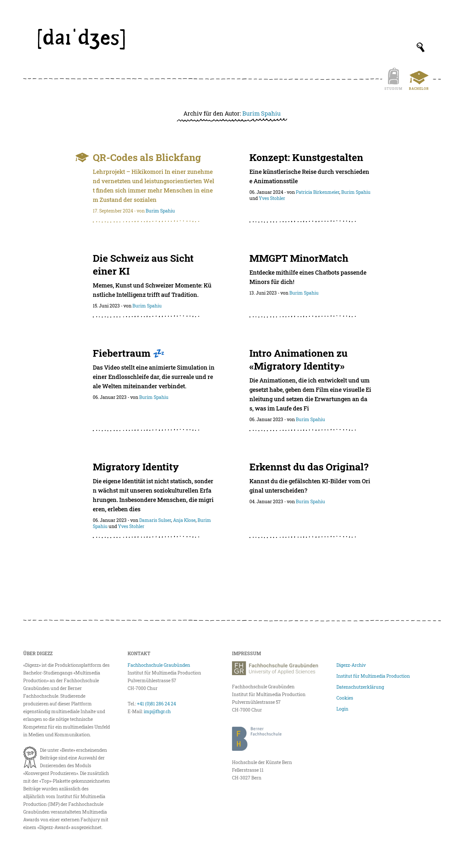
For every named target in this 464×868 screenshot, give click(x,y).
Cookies (345, 698)
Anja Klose (184, 520)
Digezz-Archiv (351, 665)
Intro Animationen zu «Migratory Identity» (299, 359)
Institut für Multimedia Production (373, 676)
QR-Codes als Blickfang (147, 157)
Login (342, 709)
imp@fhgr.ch (157, 711)
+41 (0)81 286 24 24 (156, 704)
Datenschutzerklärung (360, 687)
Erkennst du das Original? (309, 467)
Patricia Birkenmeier (318, 192)
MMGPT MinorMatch (299, 258)
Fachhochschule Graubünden (159, 665)
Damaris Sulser (155, 520)
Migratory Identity (136, 467)
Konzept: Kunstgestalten (306, 157)
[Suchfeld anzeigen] (421, 47)
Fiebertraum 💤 (129, 353)
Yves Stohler (272, 198)
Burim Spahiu (261, 113)
